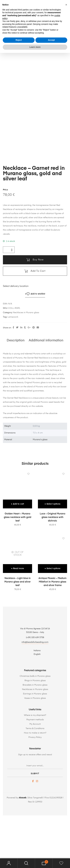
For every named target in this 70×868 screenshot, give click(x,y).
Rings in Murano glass (35, 724)
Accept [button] (51, 40)
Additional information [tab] (46, 384)
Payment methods (35, 763)
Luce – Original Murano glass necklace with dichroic (53, 560)
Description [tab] (16, 384)
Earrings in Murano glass (35, 737)
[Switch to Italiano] (35, 694)
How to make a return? (35, 776)
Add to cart (38, 314)
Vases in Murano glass (35, 741)
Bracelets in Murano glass (35, 728)
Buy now (38, 303)
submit (35, 817)
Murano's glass (40, 483)
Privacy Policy (35, 780)
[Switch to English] (35, 697)
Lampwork (13, 360)
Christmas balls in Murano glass (35, 719)
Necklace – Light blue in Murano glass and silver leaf (17, 625)
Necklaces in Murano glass (26, 356)
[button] (66, 5)
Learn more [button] (35, 47)
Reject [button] (19, 40)
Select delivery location (16, 329)
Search (26, 863)
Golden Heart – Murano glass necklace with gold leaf (17, 560)
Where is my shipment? (35, 758)
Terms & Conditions (35, 772)
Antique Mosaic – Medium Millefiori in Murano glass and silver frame (52, 625)
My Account (35, 767)
